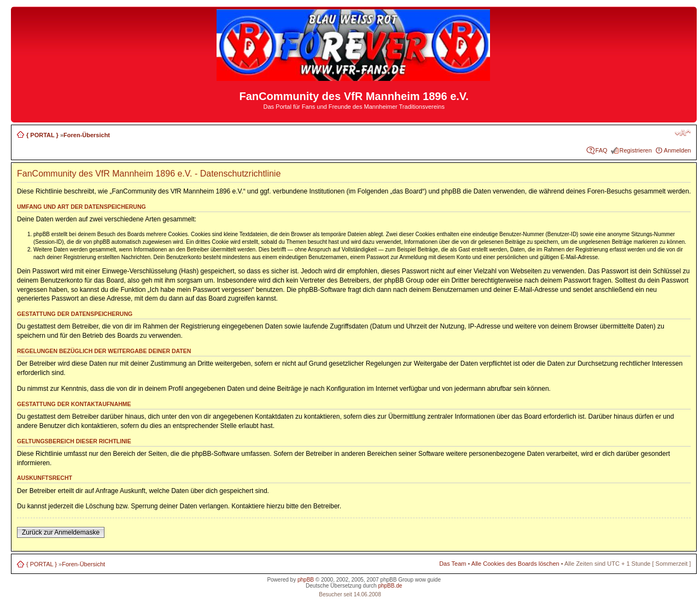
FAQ (602, 150)
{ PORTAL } (42, 135)
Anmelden (678, 150)
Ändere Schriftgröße (683, 133)
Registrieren (636, 150)
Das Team (453, 564)
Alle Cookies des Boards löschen (515, 564)
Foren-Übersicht (87, 135)
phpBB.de (390, 586)
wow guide (428, 580)
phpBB (306, 580)
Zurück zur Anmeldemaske (61, 532)
